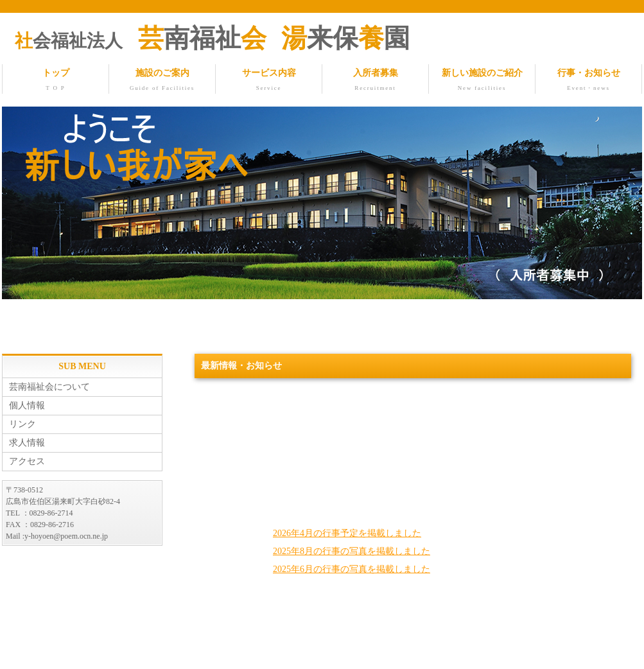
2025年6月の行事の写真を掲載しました (352, 570)
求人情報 (27, 443)
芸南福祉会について (49, 387)
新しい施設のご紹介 (482, 81)
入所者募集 (375, 81)
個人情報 (27, 406)
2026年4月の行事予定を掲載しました (347, 534)
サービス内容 (269, 81)
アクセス (27, 462)
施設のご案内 (162, 81)
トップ (56, 81)
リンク (22, 425)
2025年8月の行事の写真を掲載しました (352, 552)
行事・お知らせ (588, 81)
